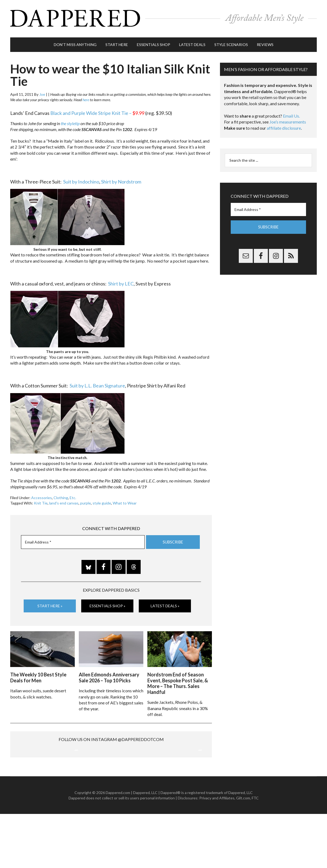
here (86, 97)
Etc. (73, 495)
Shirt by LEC (121, 281)
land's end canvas (64, 501)
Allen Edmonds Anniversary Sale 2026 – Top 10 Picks (109, 674)
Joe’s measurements (288, 119)
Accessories (42, 495)
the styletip (70, 121)
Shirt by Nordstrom (121, 179)
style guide (102, 501)
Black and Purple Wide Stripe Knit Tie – (97, 111)
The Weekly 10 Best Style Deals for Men (38, 674)
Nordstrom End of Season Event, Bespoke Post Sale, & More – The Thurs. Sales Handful (178, 680)
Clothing (61, 495)
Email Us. (291, 113)
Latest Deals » (165, 603)
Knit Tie (41, 501)
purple (86, 501)
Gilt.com (243, 852)
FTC (255, 852)
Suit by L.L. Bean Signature (97, 383)
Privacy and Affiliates (217, 852)
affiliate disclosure (284, 126)
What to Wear (125, 501)
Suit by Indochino (81, 179)
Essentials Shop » (107, 603)
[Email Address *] (83, 540)
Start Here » (50, 603)
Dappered (163, 17)
